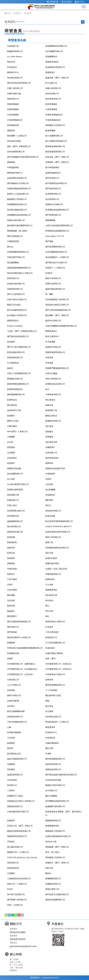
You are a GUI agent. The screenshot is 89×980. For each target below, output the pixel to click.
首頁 (9, 13)
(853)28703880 (18, 932)
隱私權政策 (35, 978)
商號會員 (28, 13)
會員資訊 (17, 13)
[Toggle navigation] (84, 7)
